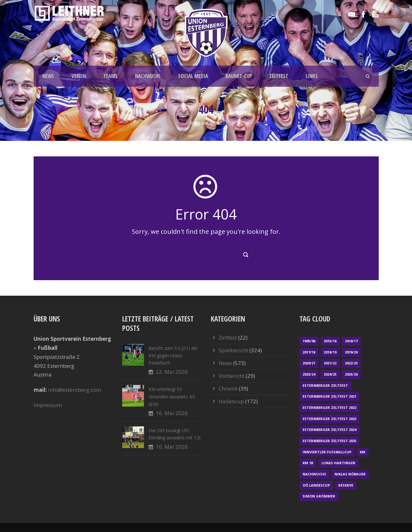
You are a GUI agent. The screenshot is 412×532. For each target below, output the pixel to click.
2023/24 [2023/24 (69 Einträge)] (309, 374)
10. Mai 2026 (172, 447)
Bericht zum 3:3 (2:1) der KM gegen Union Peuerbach (173, 356)
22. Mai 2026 (172, 372)
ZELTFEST (279, 76)
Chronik (228, 389)
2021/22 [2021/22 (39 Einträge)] (330, 363)
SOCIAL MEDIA (193, 76)
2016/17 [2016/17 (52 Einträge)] (351, 341)
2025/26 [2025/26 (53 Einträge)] (351, 374)
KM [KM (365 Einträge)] (363, 452)
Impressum (48, 405)
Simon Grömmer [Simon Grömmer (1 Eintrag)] (319, 496)
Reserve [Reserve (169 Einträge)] (346, 485)
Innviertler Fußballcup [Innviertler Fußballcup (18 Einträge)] (327, 452)
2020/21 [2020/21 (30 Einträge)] (309, 363)
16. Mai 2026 (172, 413)
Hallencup (231, 401)
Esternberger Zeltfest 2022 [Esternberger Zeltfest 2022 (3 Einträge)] (329, 407)
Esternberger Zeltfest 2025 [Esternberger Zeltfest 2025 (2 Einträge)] (329, 441)
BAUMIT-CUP (239, 76)
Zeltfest (228, 338)
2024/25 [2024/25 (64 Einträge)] (330, 374)
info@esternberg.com (75, 390)
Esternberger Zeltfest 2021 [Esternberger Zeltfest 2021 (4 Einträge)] (329, 396)
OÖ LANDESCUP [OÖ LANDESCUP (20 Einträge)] (316, 485)
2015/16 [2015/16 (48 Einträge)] (330, 341)
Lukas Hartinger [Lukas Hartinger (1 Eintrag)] (338, 463)
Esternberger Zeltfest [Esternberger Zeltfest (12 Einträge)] (325, 385)
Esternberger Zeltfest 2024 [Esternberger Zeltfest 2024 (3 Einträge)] (329, 430)
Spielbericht (233, 350)
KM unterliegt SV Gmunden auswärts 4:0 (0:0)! (172, 397)
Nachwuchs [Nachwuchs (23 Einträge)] (314, 474)
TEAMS (110, 76)
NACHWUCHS (148, 76)
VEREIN (79, 76)
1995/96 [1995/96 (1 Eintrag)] (309, 341)
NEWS (48, 76)
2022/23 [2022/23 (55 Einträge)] (351, 363)
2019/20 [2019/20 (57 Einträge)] (351, 352)
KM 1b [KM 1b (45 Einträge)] (308, 463)
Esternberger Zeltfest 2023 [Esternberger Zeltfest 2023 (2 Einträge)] (329, 419)
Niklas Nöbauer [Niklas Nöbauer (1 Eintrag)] (350, 474)
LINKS (312, 76)
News (225, 363)
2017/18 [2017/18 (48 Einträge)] (309, 352)
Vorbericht (231, 376)
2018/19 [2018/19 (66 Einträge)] (330, 352)
